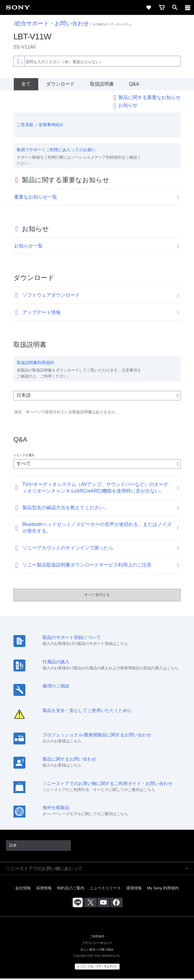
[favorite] (149, 7)
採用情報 (44, 890)
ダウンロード (60, 84)
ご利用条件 (97, 938)
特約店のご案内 (71, 890)
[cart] (162, 7)
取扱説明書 (102, 84)
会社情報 (23, 890)
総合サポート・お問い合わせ (51, 23)
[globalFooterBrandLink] (97, 968)
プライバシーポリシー (97, 944)
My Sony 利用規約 (163, 890)
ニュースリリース (105, 890)
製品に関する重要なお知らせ (149, 99)
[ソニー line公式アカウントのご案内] (78, 904)
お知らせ (128, 107)
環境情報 (134, 890)
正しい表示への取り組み (97, 951)
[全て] (26, 84)
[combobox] (97, 61)
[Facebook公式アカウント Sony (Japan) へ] (116, 904)
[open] (175, 7)
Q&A (134, 84)
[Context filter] (19, 61)
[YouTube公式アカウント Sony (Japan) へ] (104, 904)
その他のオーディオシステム (112, 24)
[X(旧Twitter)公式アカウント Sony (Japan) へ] (91, 904)
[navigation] (188, 7)
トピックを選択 (24, 456)
